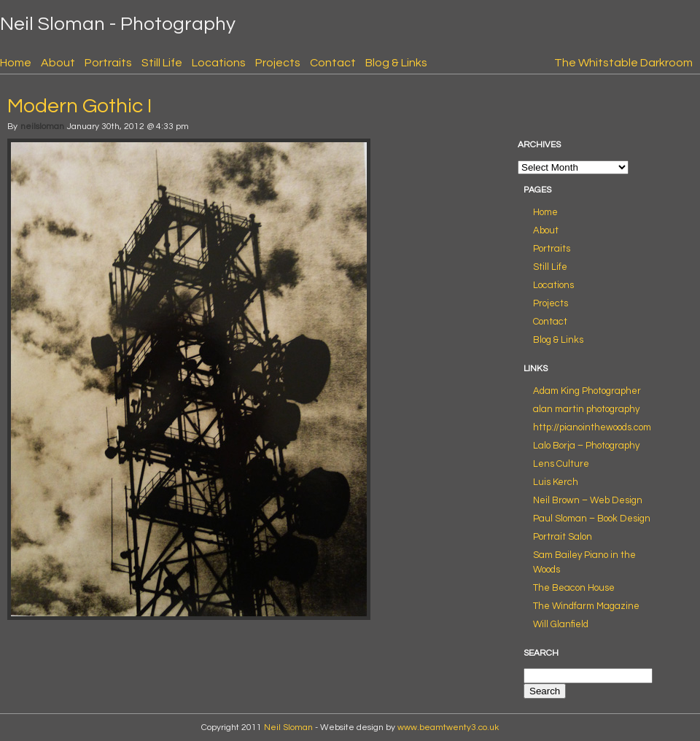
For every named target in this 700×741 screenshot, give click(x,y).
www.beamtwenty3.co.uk (448, 728)
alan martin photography (586, 409)
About (58, 63)
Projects (278, 63)
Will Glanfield (561, 624)
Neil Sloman (288, 728)
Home (16, 63)
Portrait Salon (563, 537)
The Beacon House (574, 588)
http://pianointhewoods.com (592, 427)
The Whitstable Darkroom (623, 63)
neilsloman (42, 127)
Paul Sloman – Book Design (592, 519)
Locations (219, 63)
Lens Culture (561, 464)
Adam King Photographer (587, 391)
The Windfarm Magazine (586, 606)
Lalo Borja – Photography (586, 446)
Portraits (108, 63)
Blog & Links (396, 63)
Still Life (162, 63)
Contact (333, 63)
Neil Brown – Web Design (588, 500)
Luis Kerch (556, 482)
